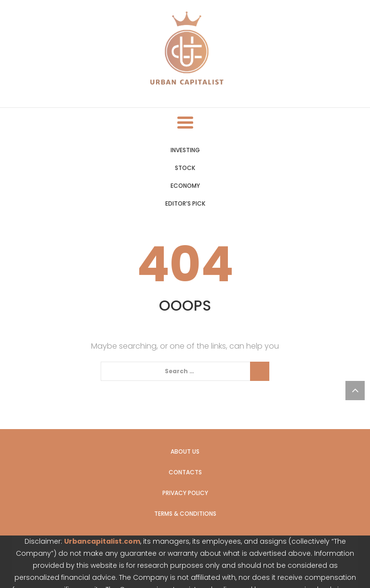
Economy (185, 186)
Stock (185, 168)
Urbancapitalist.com (102, 541)
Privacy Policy (185, 493)
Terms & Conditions (185, 514)
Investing (185, 150)
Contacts (185, 472)
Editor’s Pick (185, 203)
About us (185, 451)
